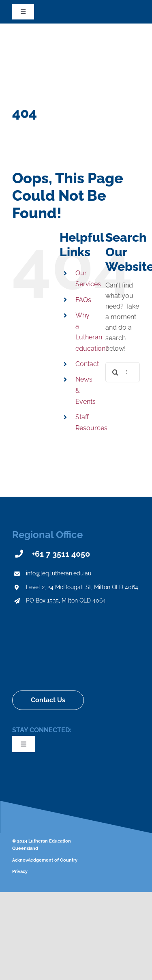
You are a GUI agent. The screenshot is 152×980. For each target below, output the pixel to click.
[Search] (116, 372)
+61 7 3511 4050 (61, 554)
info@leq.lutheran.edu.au (59, 573)
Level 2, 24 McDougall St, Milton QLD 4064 (82, 587)
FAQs (83, 300)
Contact (87, 364)
